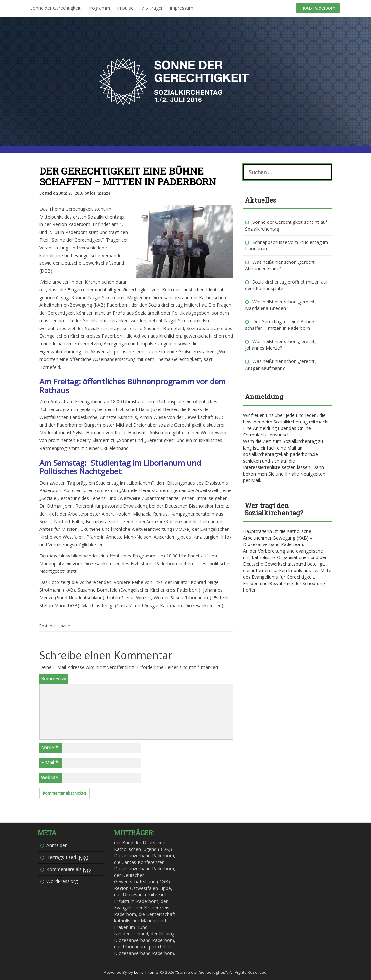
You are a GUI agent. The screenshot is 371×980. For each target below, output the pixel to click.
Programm (99, 8)
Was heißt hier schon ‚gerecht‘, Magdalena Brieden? (281, 305)
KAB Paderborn (319, 8)
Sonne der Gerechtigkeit (55, 8)
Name (49, 748)
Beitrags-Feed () (67, 857)
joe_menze (100, 193)
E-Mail (49, 763)
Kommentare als (69, 869)
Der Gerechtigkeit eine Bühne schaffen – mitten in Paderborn (280, 325)
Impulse (125, 8)
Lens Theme (146, 972)
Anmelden (57, 845)
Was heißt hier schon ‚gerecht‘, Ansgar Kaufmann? (281, 364)
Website (49, 778)
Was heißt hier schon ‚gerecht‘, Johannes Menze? (281, 345)
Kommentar (54, 679)
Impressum (181, 8)
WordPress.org (62, 881)
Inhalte (64, 626)
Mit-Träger (152, 8)
